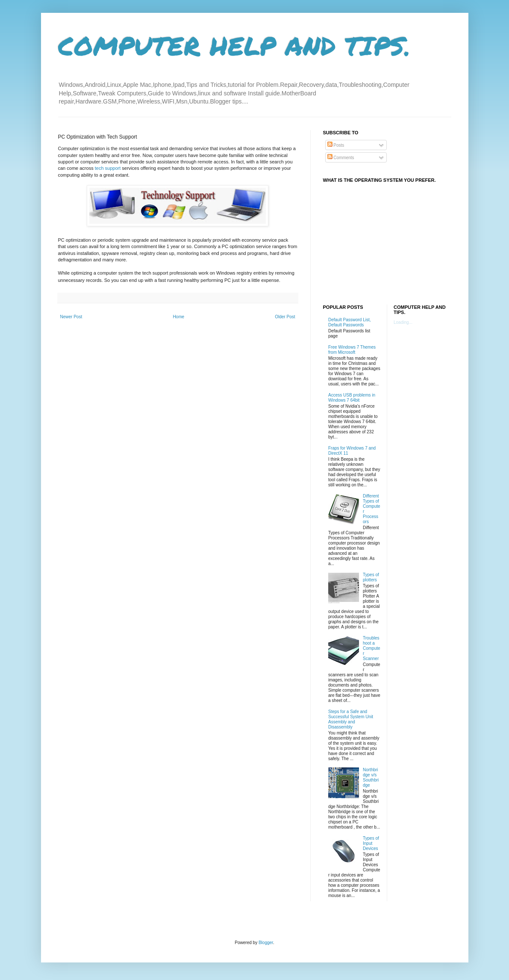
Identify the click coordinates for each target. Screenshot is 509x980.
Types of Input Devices (371, 843)
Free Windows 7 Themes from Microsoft (352, 350)
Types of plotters (371, 577)
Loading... (403, 322)
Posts (336, 145)
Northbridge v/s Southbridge (371, 777)
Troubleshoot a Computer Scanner (372, 648)
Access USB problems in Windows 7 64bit (352, 398)
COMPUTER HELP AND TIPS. (234, 45)
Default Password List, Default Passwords (350, 322)
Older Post (285, 317)
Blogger (266, 943)
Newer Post (71, 317)
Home (178, 317)
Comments (341, 158)
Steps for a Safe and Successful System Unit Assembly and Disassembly (351, 719)
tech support (108, 168)
